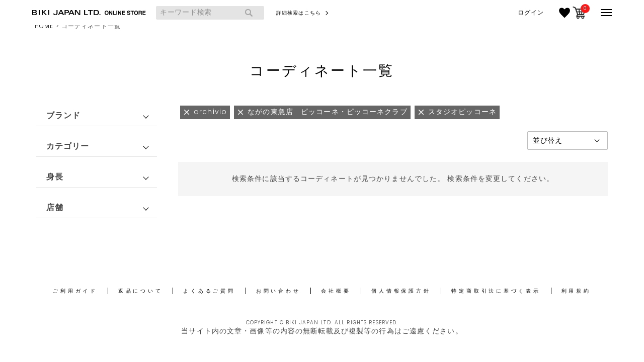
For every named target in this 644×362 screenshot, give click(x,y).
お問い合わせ (278, 291)
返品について (141, 291)
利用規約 (576, 291)
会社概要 (336, 291)
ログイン (531, 13)
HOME (44, 26)
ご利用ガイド (75, 291)
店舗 (55, 207)
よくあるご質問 (209, 291)
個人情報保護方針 (401, 291)
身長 (55, 177)
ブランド (63, 115)
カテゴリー (68, 146)
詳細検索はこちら (299, 13)
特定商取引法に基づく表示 (496, 291)
